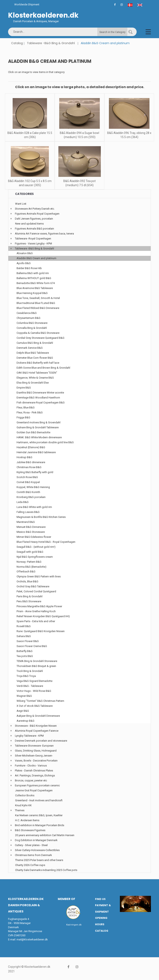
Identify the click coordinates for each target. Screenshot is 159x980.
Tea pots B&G (25, 656)
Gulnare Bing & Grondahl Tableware (38, 427)
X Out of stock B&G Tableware (35, 706)
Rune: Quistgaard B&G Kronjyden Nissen (41, 631)
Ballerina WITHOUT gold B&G (34, 278)
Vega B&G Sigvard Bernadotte (34, 681)
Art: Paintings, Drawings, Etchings (35, 775)
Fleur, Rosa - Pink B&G (30, 412)
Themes (20, 810)
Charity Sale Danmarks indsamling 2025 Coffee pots (46, 870)
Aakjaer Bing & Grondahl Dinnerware (38, 716)
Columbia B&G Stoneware (32, 323)
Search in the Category (112, 32)
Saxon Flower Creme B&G (32, 646)
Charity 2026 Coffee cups (30, 865)
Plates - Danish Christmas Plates (34, 771)
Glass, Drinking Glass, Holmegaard (36, 751)
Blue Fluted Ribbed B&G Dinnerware (38, 308)
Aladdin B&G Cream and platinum (36, 258)
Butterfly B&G (25, 651)
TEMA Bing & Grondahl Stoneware (37, 661)
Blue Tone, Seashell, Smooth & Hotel (38, 298)
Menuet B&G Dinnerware (31, 527)
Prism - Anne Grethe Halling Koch (36, 611)
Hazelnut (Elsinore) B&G (31, 447)
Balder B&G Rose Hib (29, 268)
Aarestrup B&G (25, 721)
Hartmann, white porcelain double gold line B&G (45, 442)
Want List (21, 204)
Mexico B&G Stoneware (31, 532)
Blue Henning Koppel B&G (32, 293)
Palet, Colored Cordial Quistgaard (36, 591)
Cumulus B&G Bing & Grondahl (35, 343)
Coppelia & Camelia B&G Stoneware (38, 333)
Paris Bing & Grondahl (30, 596)
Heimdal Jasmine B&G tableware (36, 452)
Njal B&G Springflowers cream (35, 557)
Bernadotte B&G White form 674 (36, 283)
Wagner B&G (24, 696)
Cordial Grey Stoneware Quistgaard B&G (40, 338)
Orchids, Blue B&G (27, 581)
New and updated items (29, 224)
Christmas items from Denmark (33, 855)
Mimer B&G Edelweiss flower (34, 537)
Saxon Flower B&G (28, 641)
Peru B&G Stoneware (29, 601)
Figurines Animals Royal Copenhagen (37, 214)
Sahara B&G (24, 636)
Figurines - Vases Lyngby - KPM (33, 243)
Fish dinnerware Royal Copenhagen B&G (41, 403)
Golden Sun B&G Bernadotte (33, 432)
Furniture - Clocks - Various (31, 766)
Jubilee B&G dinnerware (31, 462)
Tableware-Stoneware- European (34, 746)
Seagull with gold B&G (30, 552)
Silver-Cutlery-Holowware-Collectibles (37, 850)
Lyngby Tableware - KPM (29, 736)
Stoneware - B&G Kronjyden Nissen (36, 726)
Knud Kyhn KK (23, 805)
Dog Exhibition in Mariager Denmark (36, 840)
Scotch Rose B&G (27, 477)
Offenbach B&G (26, 571)
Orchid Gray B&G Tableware (33, 586)
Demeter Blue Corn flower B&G (35, 358)
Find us (100, 899)
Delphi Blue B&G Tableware (33, 353)
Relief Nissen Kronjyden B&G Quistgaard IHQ (43, 616)
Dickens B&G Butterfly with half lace (38, 363)
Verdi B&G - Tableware (30, 686)
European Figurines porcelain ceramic (37, 785)
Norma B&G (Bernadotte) (31, 567)
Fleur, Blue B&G (26, 407)
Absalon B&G (25, 253)
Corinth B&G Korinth (28, 492)
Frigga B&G (23, 417)
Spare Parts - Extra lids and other (36, 621)
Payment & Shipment (103, 908)
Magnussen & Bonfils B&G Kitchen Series (41, 517)
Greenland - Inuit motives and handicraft (39, 800)
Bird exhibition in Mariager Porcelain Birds (40, 825)
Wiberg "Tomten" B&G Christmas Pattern (40, 701)
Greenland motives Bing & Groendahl (39, 422)
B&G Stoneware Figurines (30, 830)
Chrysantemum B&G (28, 318)
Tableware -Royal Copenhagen (33, 239)
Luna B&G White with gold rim (34, 507)
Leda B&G (23, 502)
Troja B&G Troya (26, 676)
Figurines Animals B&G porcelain (34, 229)
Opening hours (101, 921)
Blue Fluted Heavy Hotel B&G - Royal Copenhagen (46, 542)
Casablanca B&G (27, 313)
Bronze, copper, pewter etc (31, 780)
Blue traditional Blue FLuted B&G (36, 303)
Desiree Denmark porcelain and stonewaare (41, 741)
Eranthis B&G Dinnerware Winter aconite (40, 393)
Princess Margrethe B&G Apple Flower (39, 606)
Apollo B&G (24, 263)
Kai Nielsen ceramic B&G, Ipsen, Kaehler (39, 815)
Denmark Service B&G (30, 348)
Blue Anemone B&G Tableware (35, 288)
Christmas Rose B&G (29, 467)
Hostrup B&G (24, 457)
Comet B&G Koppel (28, 482)
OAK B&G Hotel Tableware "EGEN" (37, 373)
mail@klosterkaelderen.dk (32, 939)
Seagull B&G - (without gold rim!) (36, 547)
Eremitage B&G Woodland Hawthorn (38, 398)
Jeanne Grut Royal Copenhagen (34, 790)
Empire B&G (24, 388)
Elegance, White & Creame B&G (35, 378)
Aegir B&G (23, 711)
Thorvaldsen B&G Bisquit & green (36, 666)
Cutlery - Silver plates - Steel (31, 845)
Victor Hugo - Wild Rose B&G (34, 691)
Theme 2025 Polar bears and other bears (39, 860)
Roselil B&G (24, 626)
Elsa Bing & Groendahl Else (33, 383)
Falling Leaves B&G (28, 512)
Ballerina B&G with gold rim (33, 273)
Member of (66, 899)
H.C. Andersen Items (27, 820)
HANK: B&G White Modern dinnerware (39, 437)
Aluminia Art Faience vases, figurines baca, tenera (44, 234)
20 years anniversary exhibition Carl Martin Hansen (45, 835)
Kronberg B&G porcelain (31, 497)
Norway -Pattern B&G (29, 562)
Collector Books (25, 795)
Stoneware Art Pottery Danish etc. (35, 209)
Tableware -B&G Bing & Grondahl (51, 43)
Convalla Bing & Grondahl (32, 328)
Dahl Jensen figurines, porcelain (34, 219)
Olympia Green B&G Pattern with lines (39, 576)
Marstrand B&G (26, 522)
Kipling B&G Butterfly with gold (35, 472)
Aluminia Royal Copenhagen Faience (37, 731)
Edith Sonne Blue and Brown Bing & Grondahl (43, 368)
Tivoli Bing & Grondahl (30, 671)
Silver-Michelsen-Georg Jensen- (34, 756)
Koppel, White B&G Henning (33, 487)
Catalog (17, 43)
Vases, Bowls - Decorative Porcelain (36, 761)
